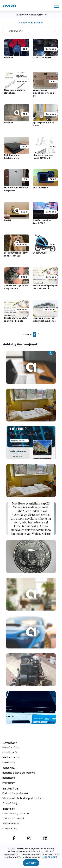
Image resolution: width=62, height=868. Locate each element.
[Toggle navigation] (56, 6)
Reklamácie (9, 778)
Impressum (9, 783)
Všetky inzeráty (11, 757)
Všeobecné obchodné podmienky (22, 798)
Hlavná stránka (11, 747)
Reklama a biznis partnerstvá (19, 773)
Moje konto (9, 762)
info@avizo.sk (10, 829)
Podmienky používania (15, 793)
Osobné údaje (50, 857)
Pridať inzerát (10, 752)
